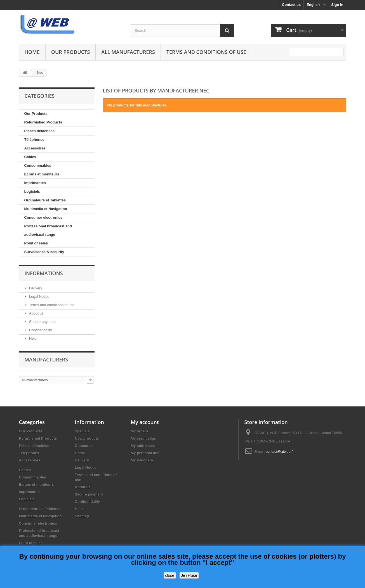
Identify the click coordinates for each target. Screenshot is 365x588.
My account (145, 422)
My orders (140, 431)
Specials (82, 431)
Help (32, 338)
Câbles (30, 157)
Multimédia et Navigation (46, 209)
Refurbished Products (43, 122)
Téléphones (34, 140)
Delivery (35, 288)
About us (36, 313)
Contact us (291, 5)
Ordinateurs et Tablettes (45, 200)
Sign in (337, 5)
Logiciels (32, 191)
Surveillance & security (44, 252)
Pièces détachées (39, 131)
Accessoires (35, 148)
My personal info (145, 453)
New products (87, 438)
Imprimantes (35, 183)
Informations (44, 273)
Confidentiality (40, 330)
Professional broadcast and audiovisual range (48, 230)
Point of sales (36, 243)
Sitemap (82, 516)
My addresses (143, 446)
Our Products (70, 52)
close (170, 575)
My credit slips (143, 438)
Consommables (38, 166)
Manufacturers (46, 360)
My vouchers (142, 460)
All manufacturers (128, 52)
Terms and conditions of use (206, 52)
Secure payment (42, 322)
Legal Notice (39, 297)
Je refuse (189, 575)
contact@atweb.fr (280, 452)
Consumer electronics (43, 217)
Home (32, 52)
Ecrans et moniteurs (42, 174)
